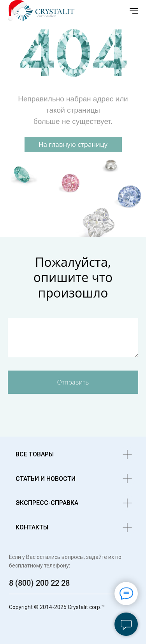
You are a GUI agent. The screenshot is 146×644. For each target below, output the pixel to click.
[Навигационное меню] (134, 11)
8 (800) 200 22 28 (39, 583)
